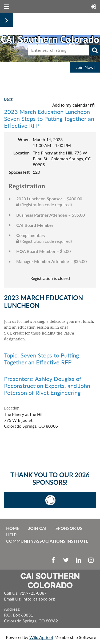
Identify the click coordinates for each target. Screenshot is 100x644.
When (24, 139)
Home (13, 528)
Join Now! (85, 67)
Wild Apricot (41, 637)
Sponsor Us (69, 528)
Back (9, 99)
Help (11, 534)
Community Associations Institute (47, 541)
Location (21, 153)
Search (95, 50)
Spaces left (19, 172)
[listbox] (74, 105)
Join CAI (37, 528)
